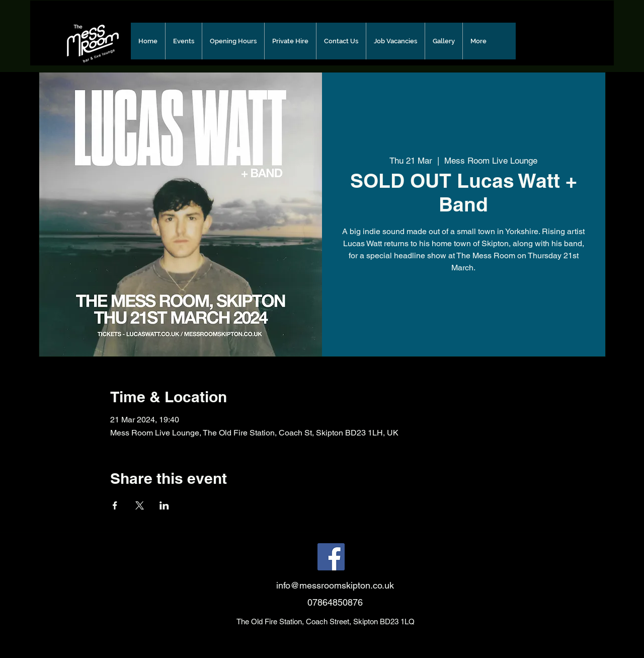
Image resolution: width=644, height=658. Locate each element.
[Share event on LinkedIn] (164, 505)
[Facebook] (331, 557)
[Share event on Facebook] (115, 505)
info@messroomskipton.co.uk (335, 585)
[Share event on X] (140, 505)
